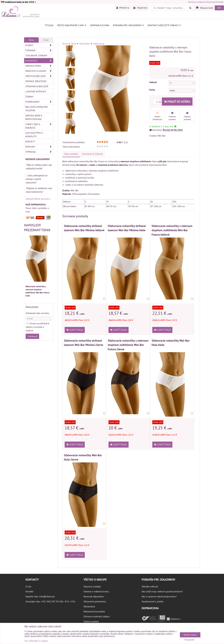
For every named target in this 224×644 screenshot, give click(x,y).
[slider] (102, 142)
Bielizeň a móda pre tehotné (37, 109)
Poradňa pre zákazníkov (128, 25)
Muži (46, 40)
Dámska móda (39, 66)
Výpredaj (39, 152)
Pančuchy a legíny (39, 71)
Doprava (211, 2)
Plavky (39, 45)
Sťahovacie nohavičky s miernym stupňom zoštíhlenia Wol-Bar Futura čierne (128, 345)
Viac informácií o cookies (36, 641)
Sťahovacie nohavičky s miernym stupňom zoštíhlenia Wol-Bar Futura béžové (172, 230)
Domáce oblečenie (36, 81)
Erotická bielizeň (39, 76)
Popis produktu (71, 154)
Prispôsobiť (189, 640)
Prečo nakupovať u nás (72, 25)
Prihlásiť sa (123, 8)
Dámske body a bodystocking (34, 117)
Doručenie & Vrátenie (92, 154)
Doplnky (39, 147)
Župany (29, 97)
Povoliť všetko (190, 635)
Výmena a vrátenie (196, 2)
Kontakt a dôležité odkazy (164, 25)
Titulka (49, 25)
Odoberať (32, 336)
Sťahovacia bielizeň (37, 86)
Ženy (31, 40)
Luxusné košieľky (36, 91)
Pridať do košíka (177, 102)
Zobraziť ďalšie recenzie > (38, 199)
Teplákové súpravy (36, 55)
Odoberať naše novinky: (38, 313)
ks (157, 102)
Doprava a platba (100, 25)
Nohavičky (39, 61)
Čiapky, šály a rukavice (39, 126)
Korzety (30, 142)
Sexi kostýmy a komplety (34, 135)
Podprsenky (39, 102)
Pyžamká (39, 50)
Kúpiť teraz (75, 330)
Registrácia (140, 8)
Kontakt (220, 2)
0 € (219, 8)
